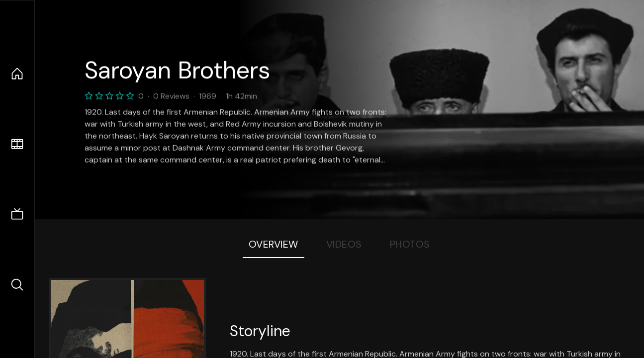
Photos (410, 244)
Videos (344, 244)
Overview (274, 244)
